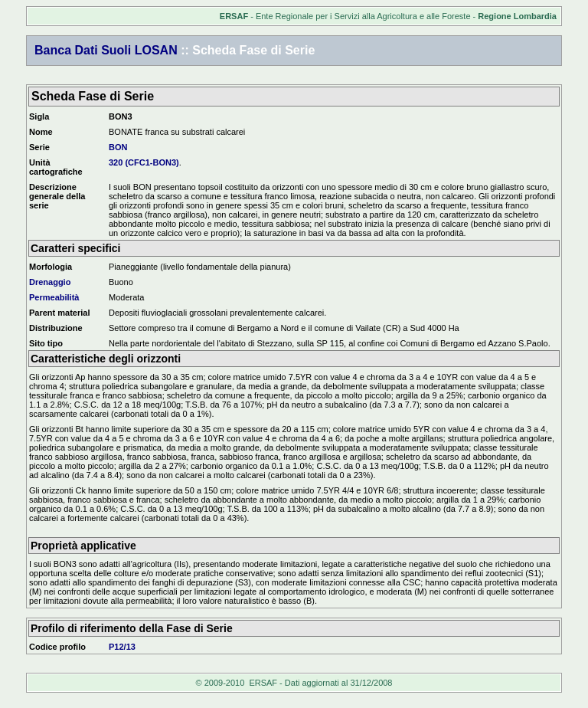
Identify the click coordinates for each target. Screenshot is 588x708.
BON (118, 147)
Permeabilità (54, 297)
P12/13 (122, 647)
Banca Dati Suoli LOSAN (106, 50)
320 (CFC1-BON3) (144, 162)
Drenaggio (50, 282)
